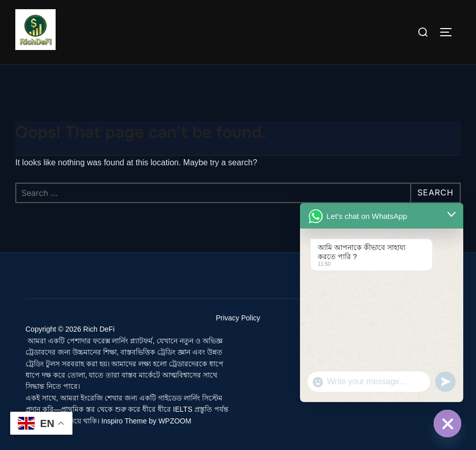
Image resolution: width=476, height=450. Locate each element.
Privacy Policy (238, 318)
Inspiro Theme (124, 421)
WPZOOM (175, 421)
